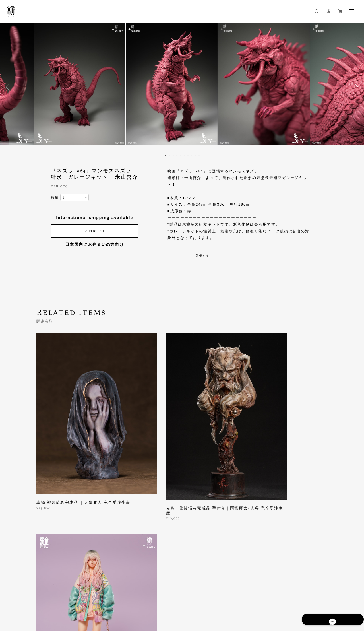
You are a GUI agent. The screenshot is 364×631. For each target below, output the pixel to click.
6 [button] (184, 156)
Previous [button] (9, 87)
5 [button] (181, 156)
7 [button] (188, 156)
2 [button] (169, 156)
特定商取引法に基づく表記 (90, 600)
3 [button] (173, 156)
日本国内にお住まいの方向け (95, 245)
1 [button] (166, 156)
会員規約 (119, 600)
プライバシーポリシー (46, 600)
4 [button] (177, 156)
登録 (285, 532)
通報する (203, 256)
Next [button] (355, 87)
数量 (55, 197)
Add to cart (95, 231)
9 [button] (195, 156)
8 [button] (192, 156)
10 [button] (199, 156)
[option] (182, 87)
